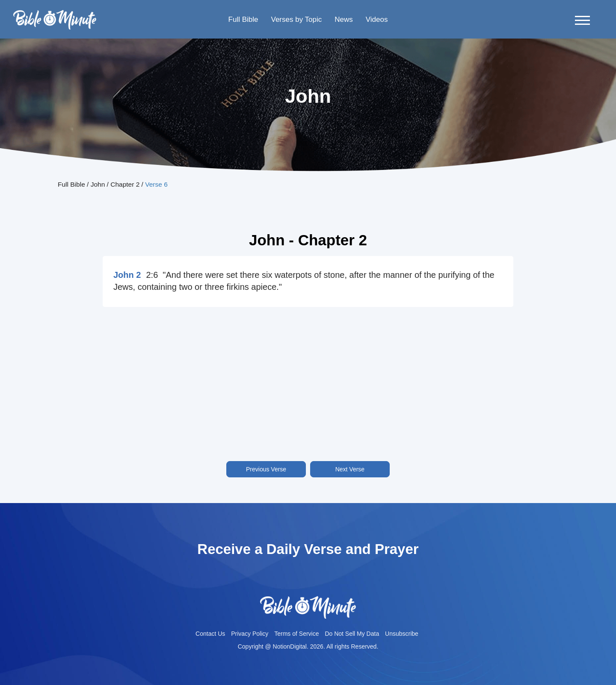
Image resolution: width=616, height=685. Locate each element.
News (344, 19)
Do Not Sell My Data (352, 634)
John (98, 184)
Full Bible (243, 19)
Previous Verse (266, 469)
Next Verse (350, 469)
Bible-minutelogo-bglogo (55, 13)
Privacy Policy (250, 634)
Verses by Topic (296, 19)
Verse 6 (156, 184)
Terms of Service (296, 634)
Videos (377, 19)
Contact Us (210, 634)
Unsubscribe (402, 634)
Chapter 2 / (128, 184)
